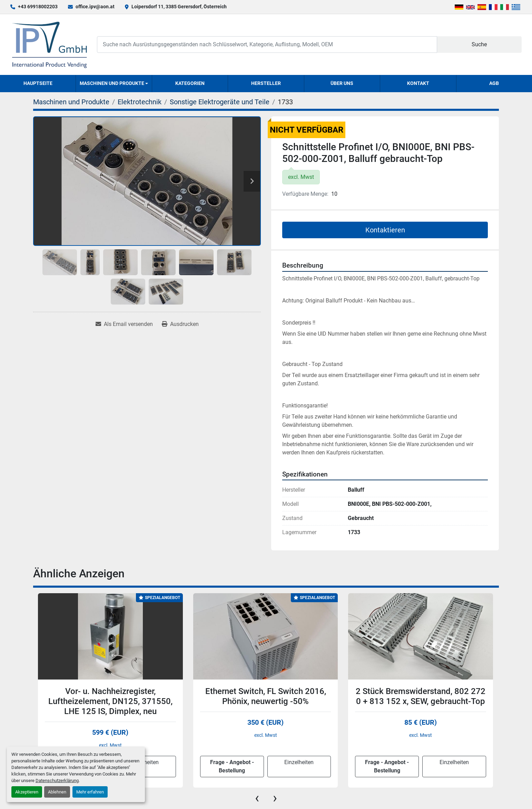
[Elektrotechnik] (140, 102)
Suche (479, 44)
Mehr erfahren (90, 792)
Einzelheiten (299, 762)
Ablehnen (57, 792)
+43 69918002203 (38, 7)
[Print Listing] (180, 324)
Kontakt (418, 83)
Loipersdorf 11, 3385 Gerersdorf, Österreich (179, 7)
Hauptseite (38, 83)
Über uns (342, 83)
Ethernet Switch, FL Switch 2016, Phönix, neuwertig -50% (266, 696)
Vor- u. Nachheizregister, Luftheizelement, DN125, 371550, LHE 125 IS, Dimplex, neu (110, 701)
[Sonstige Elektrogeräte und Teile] (220, 102)
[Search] (267, 44)
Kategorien (190, 83)
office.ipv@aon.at (95, 7)
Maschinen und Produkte (112, 83)
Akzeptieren (27, 792)
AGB (494, 83)
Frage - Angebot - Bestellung (232, 766)
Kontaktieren (385, 230)
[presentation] (257, 798)
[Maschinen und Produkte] (71, 102)
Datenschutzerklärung (57, 781)
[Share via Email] (124, 324)
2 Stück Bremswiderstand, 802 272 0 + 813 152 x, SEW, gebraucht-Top (421, 696)
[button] (114, 84)
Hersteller (266, 83)
